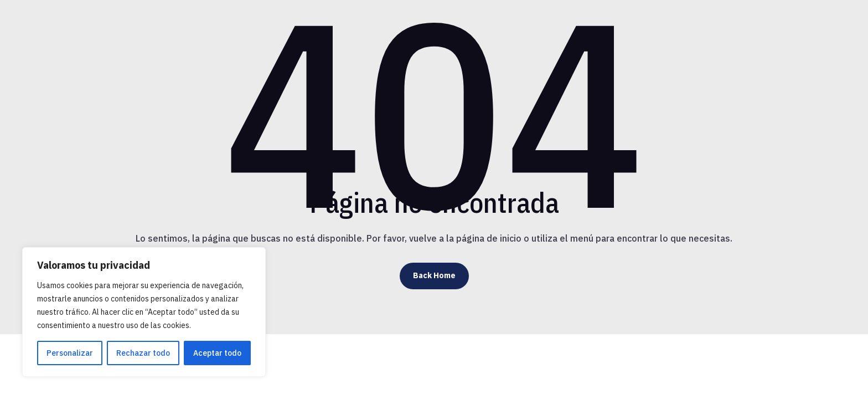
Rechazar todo (143, 353)
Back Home (434, 275)
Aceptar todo (217, 353)
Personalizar (70, 353)
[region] (144, 312)
